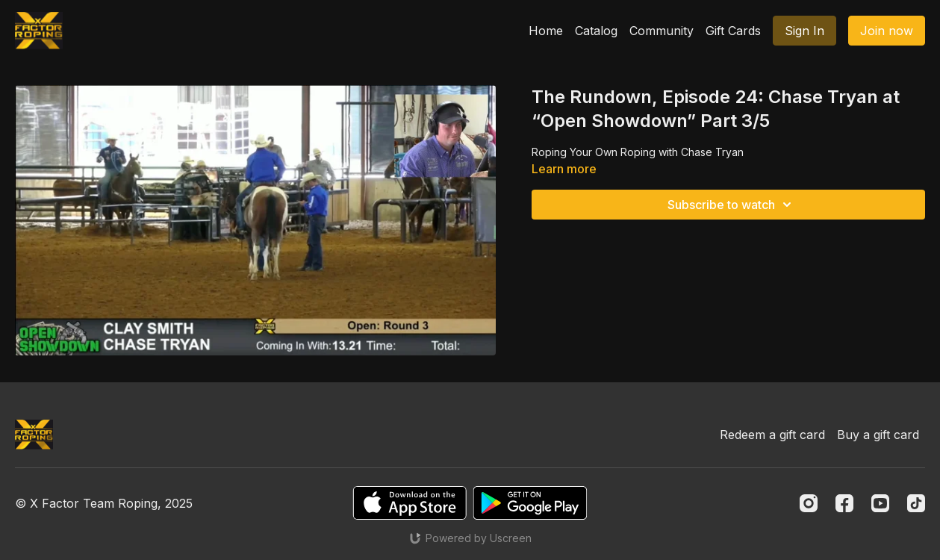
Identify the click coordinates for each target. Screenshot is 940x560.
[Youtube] (880, 503)
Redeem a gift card (772, 435)
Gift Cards (733, 31)
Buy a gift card (878, 435)
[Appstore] (410, 503)
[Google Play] (530, 503)
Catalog (596, 31)
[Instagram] (809, 503)
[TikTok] (916, 503)
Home (546, 31)
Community (662, 31)
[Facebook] (844, 503)
